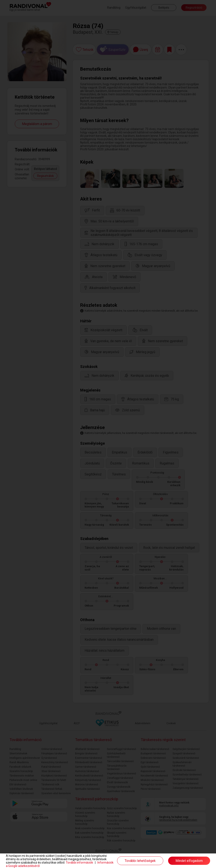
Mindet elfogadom (189, 861)
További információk (79, 863)
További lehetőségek (140, 861)
